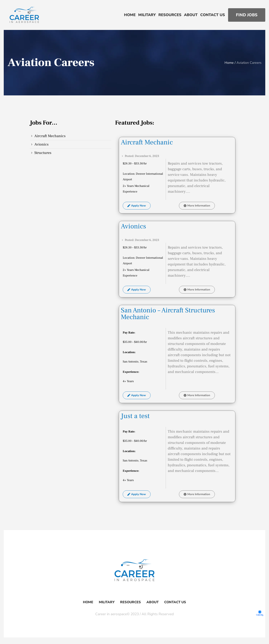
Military (107, 602)
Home (229, 63)
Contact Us (175, 602)
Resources (130, 602)
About (153, 602)
